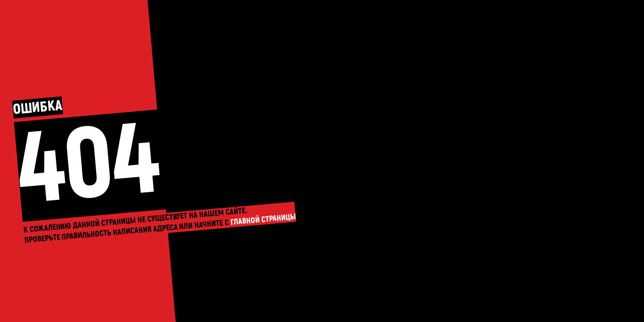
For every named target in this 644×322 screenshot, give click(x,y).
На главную (322, 161)
